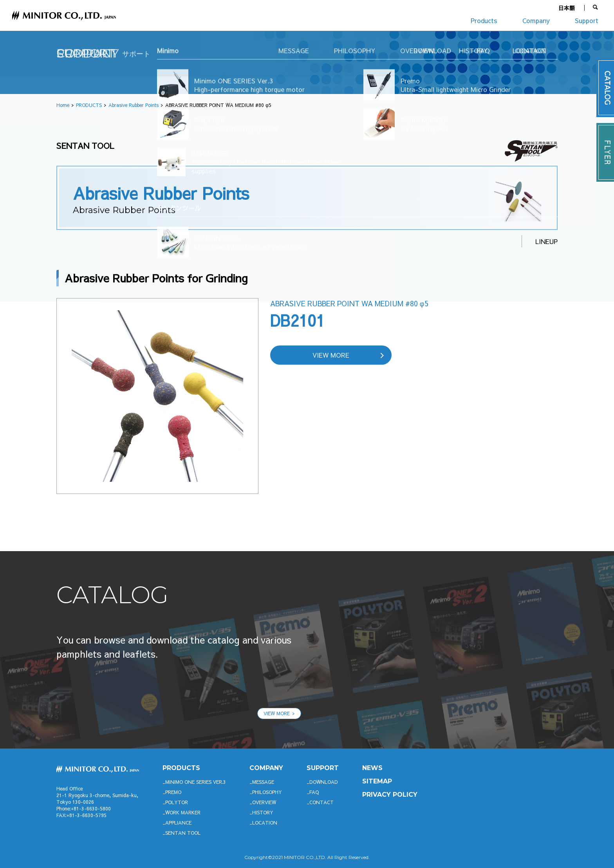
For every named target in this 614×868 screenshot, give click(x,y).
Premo (173, 792)
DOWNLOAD (324, 782)
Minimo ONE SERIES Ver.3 (196, 782)
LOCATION (265, 823)
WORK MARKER (183, 812)
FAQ (314, 792)
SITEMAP (377, 781)
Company (536, 20)
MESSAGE (263, 782)
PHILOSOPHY (267, 792)
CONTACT (321, 802)
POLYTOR (177, 802)
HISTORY (263, 812)
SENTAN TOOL (183, 833)
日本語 (567, 8)
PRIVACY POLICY (390, 795)
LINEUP (546, 241)
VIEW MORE (331, 355)
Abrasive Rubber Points (134, 105)
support (323, 768)
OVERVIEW (264, 802)
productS (181, 768)
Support (587, 20)
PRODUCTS (89, 105)
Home (63, 105)
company (266, 768)
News (372, 768)
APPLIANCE (178, 823)
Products (484, 20)
